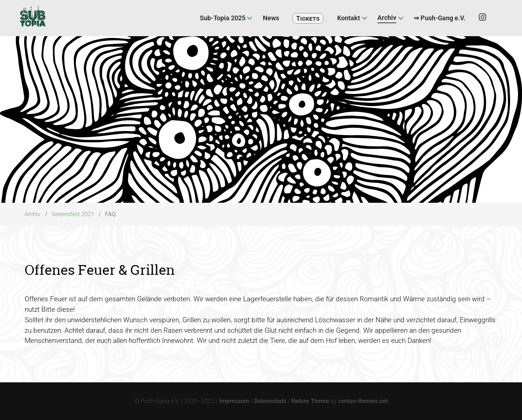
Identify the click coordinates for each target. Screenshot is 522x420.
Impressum (234, 401)
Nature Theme (310, 401)
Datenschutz (270, 401)
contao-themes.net (363, 401)
